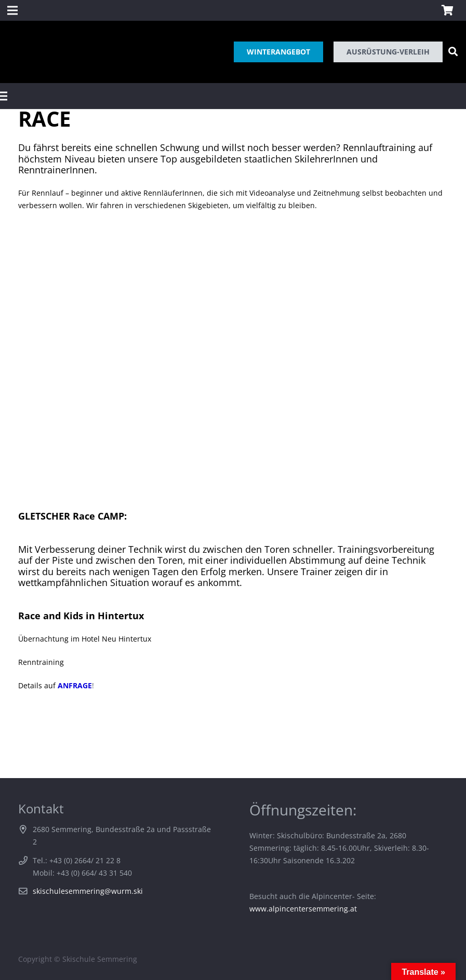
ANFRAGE (75, 685)
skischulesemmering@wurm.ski (88, 891)
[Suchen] (453, 52)
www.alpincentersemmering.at (303, 909)
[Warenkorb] (447, 10)
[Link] (17, 52)
